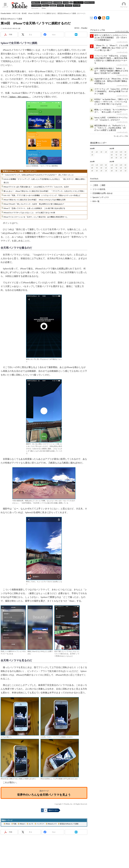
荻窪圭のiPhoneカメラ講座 (69, 824)
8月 (112, 155)
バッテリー (40, 824)
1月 (92, 155)
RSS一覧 (96, 201)
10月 (121, 152)
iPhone (8, 824)
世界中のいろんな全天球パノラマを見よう (44, 795)
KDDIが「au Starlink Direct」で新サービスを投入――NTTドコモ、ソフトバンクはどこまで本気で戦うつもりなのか (111, 102)
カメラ (31, 824)
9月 (125, 152)
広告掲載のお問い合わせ (103, 193)
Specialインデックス (101, 197)
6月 (121, 155)
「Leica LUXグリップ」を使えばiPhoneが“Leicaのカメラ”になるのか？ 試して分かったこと (39, 175)
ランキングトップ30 (121, 136)
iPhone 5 (22, 824)
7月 (116, 155)
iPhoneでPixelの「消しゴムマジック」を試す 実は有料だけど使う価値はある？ (34, 204)
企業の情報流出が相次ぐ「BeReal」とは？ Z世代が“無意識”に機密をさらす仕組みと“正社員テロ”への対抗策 (111, 71)
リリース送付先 (99, 189)
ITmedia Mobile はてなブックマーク (108, 17)
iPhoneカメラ (52, 824)
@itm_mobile (100, 17)
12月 (112, 152)
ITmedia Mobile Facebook (96, 17)
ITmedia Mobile (6, 13)
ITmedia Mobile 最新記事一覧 (104, 17)
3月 (101, 152)
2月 (106, 152)
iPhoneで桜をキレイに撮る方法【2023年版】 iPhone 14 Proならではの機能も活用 (35, 200)
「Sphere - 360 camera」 (19, 97)
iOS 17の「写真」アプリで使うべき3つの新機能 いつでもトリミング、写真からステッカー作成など (42, 195)
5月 (92, 152)
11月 (116, 152)
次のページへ (53, 810)
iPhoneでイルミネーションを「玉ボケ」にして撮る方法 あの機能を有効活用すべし (36, 217)
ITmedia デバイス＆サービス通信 (92, 17)
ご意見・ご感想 (99, 185)
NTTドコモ (16, 13)
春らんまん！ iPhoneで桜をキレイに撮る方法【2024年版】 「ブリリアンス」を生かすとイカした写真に (44, 191)
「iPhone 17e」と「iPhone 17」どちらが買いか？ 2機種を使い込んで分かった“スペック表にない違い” (111, 48)
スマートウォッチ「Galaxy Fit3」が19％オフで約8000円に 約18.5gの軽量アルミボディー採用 (111, 91)
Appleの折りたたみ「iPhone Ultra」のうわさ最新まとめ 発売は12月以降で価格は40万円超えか (111, 81)
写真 (15, 824)
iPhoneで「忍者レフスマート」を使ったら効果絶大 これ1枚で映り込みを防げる (34, 208)
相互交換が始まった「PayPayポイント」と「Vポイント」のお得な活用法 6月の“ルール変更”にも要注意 (111, 128)
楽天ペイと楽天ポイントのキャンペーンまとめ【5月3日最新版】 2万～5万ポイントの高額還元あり (111, 38)
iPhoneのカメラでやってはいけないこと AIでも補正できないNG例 (29, 213)
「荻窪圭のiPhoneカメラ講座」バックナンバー (19, 171)
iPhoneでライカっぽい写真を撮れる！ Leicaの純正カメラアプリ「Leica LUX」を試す (36, 187)
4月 (97, 152)
